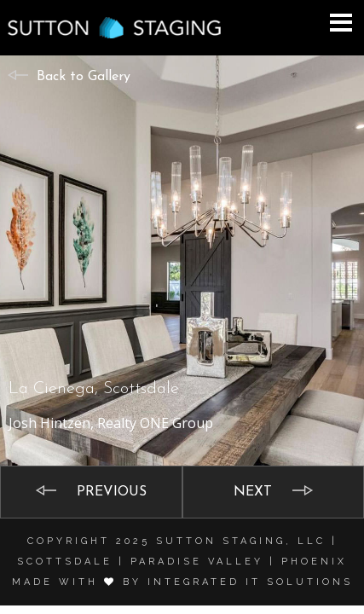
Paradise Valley (197, 562)
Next (253, 492)
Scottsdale (65, 562)
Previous (112, 492)
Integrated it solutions (250, 582)
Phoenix (314, 562)
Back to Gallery (84, 77)
